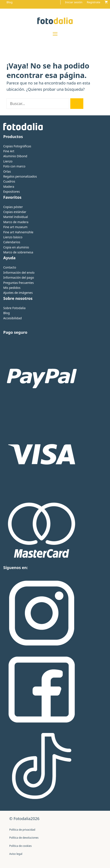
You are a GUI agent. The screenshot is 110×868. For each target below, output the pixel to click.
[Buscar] (77, 104)
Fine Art (9, 151)
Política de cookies (21, 846)
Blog (10, 2)
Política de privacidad (22, 830)
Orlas (7, 171)
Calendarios (12, 242)
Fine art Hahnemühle (18, 232)
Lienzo (8, 161)
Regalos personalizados (20, 176)
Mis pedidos (12, 288)
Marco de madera (16, 222)
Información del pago (19, 277)
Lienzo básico (13, 237)
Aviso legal (16, 854)
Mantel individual (16, 217)
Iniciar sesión (74, 2)
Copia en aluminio (16, 247)
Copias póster (13, 207)
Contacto (10, 267)
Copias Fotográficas (17, 146)
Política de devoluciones (24, 838)
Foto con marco (14, 166)
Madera (9, 187)
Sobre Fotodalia (14, 308)
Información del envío (19, 273)
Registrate (94, 2)
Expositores (11, 192)
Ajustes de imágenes (18, 293)
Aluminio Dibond (15, 156)
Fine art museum (15, 227)
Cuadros (9, 181)
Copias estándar (15, 212)
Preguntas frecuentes (19, 283)
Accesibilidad (12, 318)
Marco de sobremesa (18, 252)
